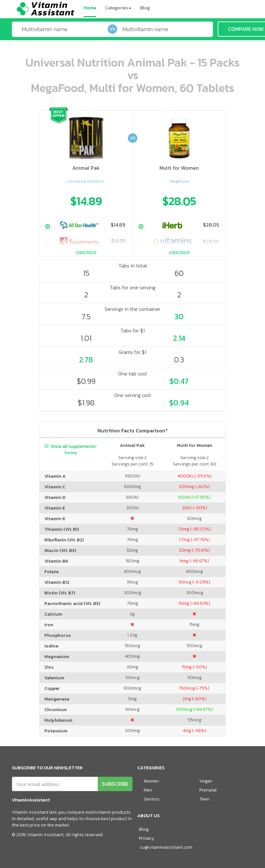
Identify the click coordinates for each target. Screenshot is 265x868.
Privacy (146, 838)
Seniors (152, 799)
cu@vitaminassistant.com (166, 847)
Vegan (206, 781)
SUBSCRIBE (115, 784)
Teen (204, 799)
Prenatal (208, 790)
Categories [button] (118, 8)
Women (151, 781)
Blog (145, 8)
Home (90, 8)
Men (148, 790)
